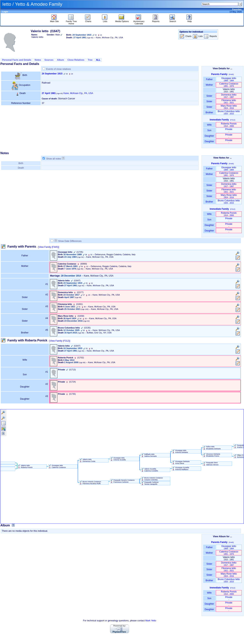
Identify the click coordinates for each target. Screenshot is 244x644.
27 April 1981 (49, 93)
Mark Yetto (151, 621)
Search (173, 20)
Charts (88, 20)
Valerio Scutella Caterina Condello (150, 470)
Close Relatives (76, 60)
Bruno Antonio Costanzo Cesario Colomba (152, 479)
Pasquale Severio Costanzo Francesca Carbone (122, 481)
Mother (209, 85)
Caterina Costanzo (229, 85)
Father (209, 79)
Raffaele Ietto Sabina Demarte (149, 455)
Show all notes (54, 159)
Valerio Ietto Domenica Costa (87, 460)
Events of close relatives (58, 69)
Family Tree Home (71, 22)
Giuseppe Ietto (229, 79)
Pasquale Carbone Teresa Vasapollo (150, 483)
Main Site (55, 20)
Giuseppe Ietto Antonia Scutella (118, 459)
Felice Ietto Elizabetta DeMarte (212, 448)
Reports (156, 20)
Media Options (122, 20)
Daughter (209, 136)
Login (5, 12)
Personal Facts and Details (17, 60)
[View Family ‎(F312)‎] (60, 341)
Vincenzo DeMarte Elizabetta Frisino (211, 455)
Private (229, 130)
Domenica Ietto (229, 96)
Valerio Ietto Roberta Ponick (25, 466)
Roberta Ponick (229, 125)
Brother (209, 112)
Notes (38, 60)
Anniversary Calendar (139, 22)
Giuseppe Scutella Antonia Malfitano (181, 469)
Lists (105, 20)
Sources (49, 60)
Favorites (237, 9)
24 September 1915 (52, 74)
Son (209, 130)
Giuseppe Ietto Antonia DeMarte (180, 451)
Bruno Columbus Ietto (229, 112)
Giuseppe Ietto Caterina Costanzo (57, 466)
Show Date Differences (68, 241)
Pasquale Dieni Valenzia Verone (211, 464)
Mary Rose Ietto (229, 107)
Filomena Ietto (229, 101)
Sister (209, 96)
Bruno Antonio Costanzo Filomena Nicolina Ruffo (90, 483)
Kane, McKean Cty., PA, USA (78, 93)
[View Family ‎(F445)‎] (49, 247)
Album (60, 60)
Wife (209, 125)
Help (190, 20)
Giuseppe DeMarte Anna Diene (181, 462)
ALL (98, 60)
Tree (90, 60)
